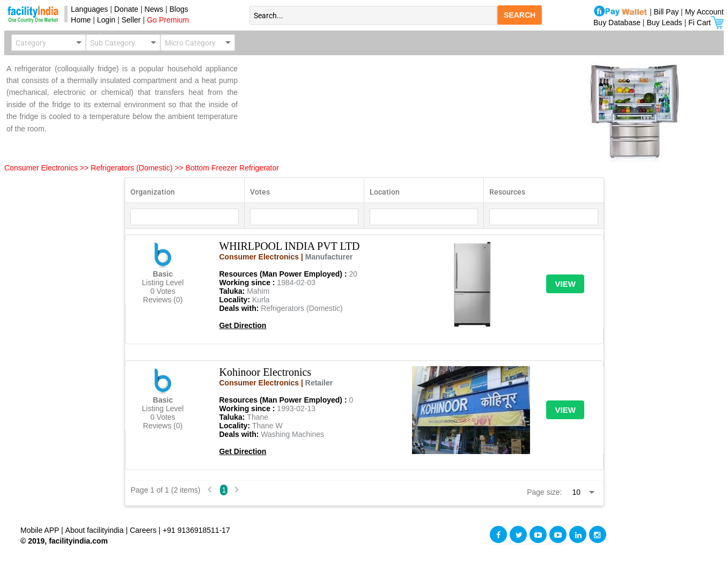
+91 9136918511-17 (196, 530)
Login (106, 20)
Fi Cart (706, 23)
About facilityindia (96, 530)
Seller (131, 20)
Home (79, 20)
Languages (87, 9)
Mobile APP (41, 530)
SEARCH (520, 15)
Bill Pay (668, 12)
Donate (126, 9)
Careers (143, 530)
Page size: (544, 492)
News (155, 9)
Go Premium (168, 20)
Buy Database (617, 23)
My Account (704, 12)
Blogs (179, 9)
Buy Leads (664, 23)
